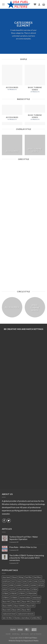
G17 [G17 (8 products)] (14, 581)
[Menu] (3, 4)
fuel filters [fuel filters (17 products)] (38, 577)
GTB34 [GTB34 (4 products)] (35, 589)
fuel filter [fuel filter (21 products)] (29, 577)
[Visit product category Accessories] (12, 79)
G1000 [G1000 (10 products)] (18, 585)
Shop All (16, 634)
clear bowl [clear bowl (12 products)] (6, 577)
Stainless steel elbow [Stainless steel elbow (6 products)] (22, 618)
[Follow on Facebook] (4, 521)
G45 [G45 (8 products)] (30, 581)
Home (8, 634)
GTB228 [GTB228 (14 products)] (13, 593)
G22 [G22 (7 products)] (19, 581)
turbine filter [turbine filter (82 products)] (36, 618)
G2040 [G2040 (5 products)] (33, 585)
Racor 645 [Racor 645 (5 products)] (31, 606)
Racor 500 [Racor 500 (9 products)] (36, 602)
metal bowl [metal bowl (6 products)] (36, 598)
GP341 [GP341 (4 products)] (13, 589)
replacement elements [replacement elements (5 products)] (26, 614)
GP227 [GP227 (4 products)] (5, 589)
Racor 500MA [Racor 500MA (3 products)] (20, 606)
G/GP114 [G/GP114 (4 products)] (6, 581)
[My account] (39, 4)
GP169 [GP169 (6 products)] (41, 585)
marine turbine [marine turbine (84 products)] (25, 598)
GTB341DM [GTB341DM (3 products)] (32, 593)
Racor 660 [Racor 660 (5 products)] (6, 610)
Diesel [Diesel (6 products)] (14, 577)
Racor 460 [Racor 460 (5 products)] (16, 602)
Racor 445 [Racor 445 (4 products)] (6, 602)
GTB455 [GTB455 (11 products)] (6, 598)
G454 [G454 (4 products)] (5, 585)
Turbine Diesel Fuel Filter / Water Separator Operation (24, 538)
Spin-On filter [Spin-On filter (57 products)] (7, 618)
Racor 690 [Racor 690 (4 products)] (16, 610)
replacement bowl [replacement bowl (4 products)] (9, 614)
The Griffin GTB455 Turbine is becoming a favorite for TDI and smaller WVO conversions (27, 558)
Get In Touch (36, 634)
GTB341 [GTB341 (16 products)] (22, 593)
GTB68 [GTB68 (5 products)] (5, 593)
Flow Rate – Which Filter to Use (23, 547)
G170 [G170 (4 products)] (42, 581)
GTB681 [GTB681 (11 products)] (14, 598)
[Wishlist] (35, 4)
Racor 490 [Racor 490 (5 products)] (26, 602)
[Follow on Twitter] (9, 521)
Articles (25, 634)
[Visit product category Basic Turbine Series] (35, 80)
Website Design (15, 641)
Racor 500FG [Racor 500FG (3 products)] (7, 606)
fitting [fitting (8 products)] (21, 577)
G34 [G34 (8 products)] (25, 581)
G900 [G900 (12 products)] (11, 585)
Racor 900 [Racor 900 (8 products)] (26, 610)
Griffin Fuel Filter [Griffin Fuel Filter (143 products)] (24, 589)
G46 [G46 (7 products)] (36, 581)
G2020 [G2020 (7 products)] (26, 585)
